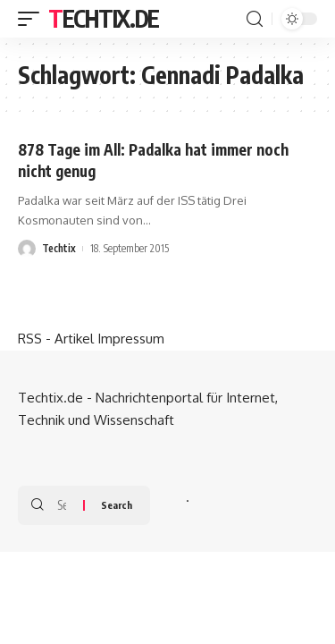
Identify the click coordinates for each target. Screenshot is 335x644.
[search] (255, 19)
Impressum (131, 339)
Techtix (59, 248)
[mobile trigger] (33, 19)
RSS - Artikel (56, 339)
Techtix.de (104, 18)
